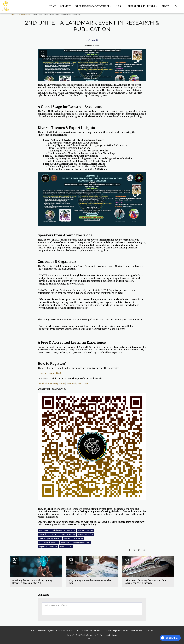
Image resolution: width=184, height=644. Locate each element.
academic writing (85, 530)
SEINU (63, 547)
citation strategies (67, 534)
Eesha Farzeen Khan (81, 542)
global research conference (63, 530)
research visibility (86, 534)
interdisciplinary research (50, 538)
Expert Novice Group (48, 547)
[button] (94, 6)
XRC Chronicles (24, 15)
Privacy (91, 638)
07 (15, 561)
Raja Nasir (65, 542)
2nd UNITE (44, 530)
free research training (48, 542)
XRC (70, 547)
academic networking (73, 538)
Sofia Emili (92, 41)
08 (71, 561)
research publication (48, 534)
